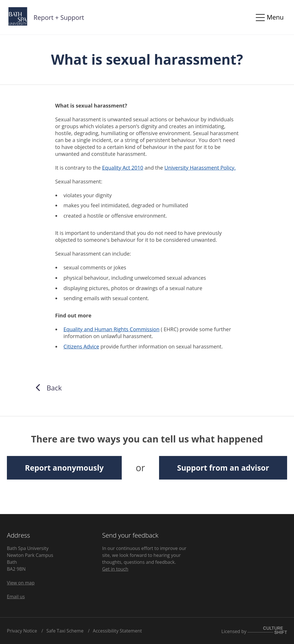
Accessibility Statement (117, 631)
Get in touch (115, 569)
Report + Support (59, 17)
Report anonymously (64, 468)
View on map (21, 583)
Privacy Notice (22, 631)
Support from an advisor (223, 468)
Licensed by (254, 631)
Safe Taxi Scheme (65, 631)
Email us (16, 597)
